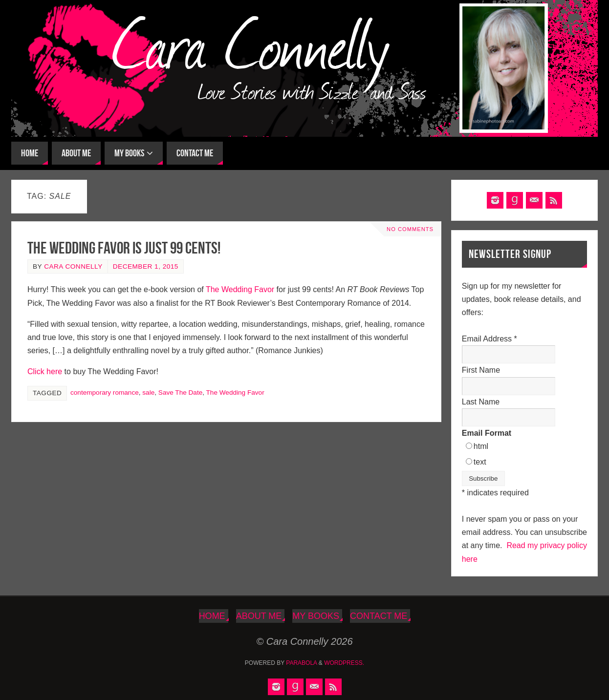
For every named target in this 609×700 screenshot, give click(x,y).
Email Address (489, 339)
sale (148, 392)
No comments (410, 229)
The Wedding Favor (241, 289)
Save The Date (180, 392)
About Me (259, 616)
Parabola (301, 663)
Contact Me (379, 616)
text (480, 462)
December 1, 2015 (146, 266)
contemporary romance (105, 392)
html (481, 446)
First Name (481, 370)
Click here (45, 371)
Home (212, 616)
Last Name (481, 402)
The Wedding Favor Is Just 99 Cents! (124, 248)
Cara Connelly (73, 266)
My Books (316, 616)
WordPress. (344, 663)
